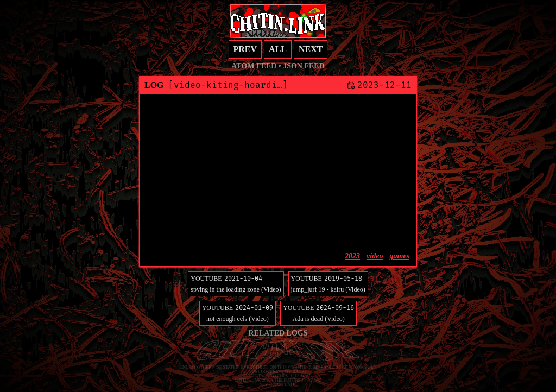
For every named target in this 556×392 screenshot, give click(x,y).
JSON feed (304, 66)
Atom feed (254, 66)
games (399, 256)
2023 (352, 256)
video (375, 256)
